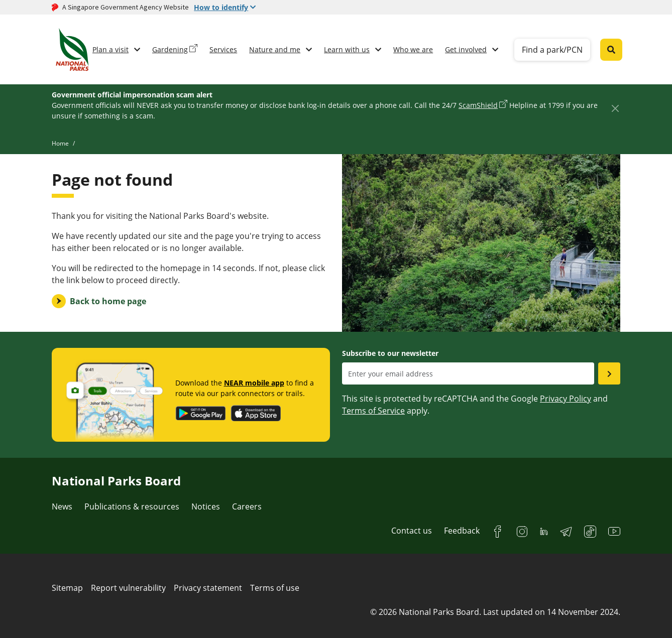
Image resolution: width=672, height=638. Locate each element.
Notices (206, 506)
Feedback (462, 531)
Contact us (412, 531)
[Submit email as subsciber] (609, 373)
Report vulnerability (128, 588)
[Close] (615, 108)
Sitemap (67, 588)
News (62, 506)
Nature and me (275, 49)
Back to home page (108, 301)
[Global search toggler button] (611, 50)
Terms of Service (373, 411)
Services (223, 49)
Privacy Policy (566, 399)
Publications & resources (132, 506)
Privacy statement (208, 588)
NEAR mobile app (254, 383)
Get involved (466, 49)
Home (60, 143)
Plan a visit (110, 49)
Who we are (413, 49)
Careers (247, 506)
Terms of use (275, 588)
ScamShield (478, 105)
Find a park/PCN (552, 50)
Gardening (170, 49)
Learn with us (347, 49)
